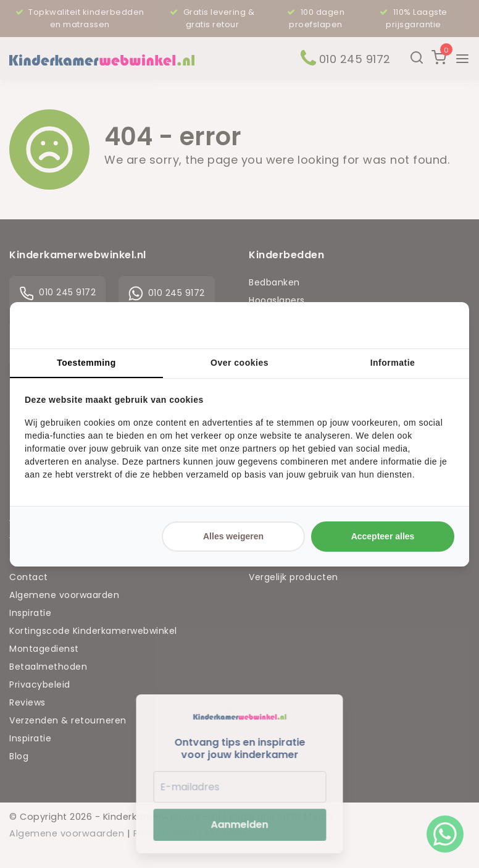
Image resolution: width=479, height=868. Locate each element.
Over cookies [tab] (239, 363)
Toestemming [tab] (86, 363)
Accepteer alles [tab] (383, 536)
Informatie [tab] (393, 363)
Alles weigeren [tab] (233, 536)
